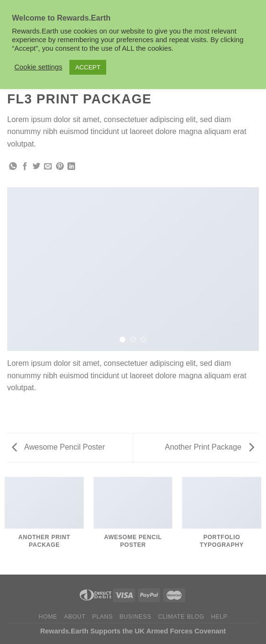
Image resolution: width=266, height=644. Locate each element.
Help (219, 617)
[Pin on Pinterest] (60, 167)
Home (48, 617)
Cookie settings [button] (38, 67)
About (75, 617)
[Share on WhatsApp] (13, 167)
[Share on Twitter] (36, 167)
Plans (103, 617)
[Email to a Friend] (48, 167)
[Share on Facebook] (25, 167)
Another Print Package (209, 447)
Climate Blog (181, 617)
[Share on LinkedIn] (71, 167)
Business (136, 617)
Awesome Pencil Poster (58, 447)
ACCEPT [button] (88, 67)
